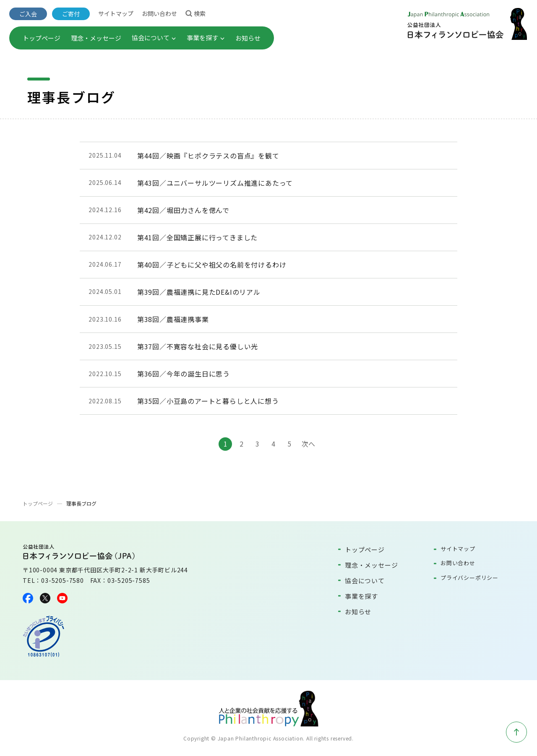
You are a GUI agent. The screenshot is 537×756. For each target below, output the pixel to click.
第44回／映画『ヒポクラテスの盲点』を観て (208, 156)
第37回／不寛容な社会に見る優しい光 (198, 346)
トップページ (42, 38)
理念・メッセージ (96, 38)
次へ (308, 444)
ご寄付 (71, 14)
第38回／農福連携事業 (173, 319)
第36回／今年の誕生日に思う (184, 374)
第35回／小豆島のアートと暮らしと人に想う (208, 401)
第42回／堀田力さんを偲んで (183, 210)
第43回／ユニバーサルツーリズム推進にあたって (215, 183)
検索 (196, 13)
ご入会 (28, 14)
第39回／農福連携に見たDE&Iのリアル (199, 292)
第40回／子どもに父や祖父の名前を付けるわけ (212, 265)
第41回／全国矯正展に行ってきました (197, 237)
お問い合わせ (159, 13)
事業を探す (206, 38)
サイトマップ (116, 13)
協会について (154, 38)
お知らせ (248, 38)
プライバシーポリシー (469, 578)
